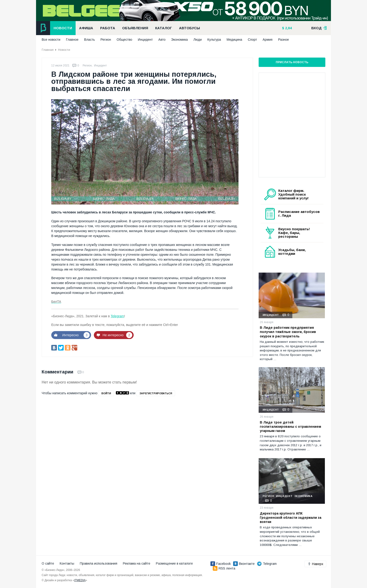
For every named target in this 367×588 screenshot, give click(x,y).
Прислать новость (292, 62)
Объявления (135, 28)
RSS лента (224, 568)
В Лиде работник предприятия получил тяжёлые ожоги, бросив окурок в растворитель (288, 332)
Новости (63, 28)
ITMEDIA (80, 580)
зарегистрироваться (156, 393)
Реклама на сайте (137, 563)
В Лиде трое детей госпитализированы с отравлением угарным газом (290, 427)
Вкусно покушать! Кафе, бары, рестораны (294, 233)
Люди (197, 40)
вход (319, 28)
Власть (89, 40)
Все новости (51, 40)
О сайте (48, 563)
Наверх (315, 564)
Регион (106, 40)
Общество (124, 40)
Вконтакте (244, 564)
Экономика (179, 40)
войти (106, 393)
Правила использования (99, 563)
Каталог (164, 28)
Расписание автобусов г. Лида (299, 214)
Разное (283, 40)
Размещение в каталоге (174, 563)
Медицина (234, 40)
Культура (214, 40)
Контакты (67, 563)
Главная (48, 50)
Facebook (221, 564)
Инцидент (145, 40)
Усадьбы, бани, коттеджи (292, 252)
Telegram (117, 316)
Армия (268, 40)
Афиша (86, 28)
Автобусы (189, 28)
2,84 (288, 28)
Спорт (252, 40)
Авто (162, 40)
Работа (108, 28)
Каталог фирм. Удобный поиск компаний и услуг (294, 194)
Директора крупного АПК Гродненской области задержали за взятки (291, 518)
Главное (72, 40)
